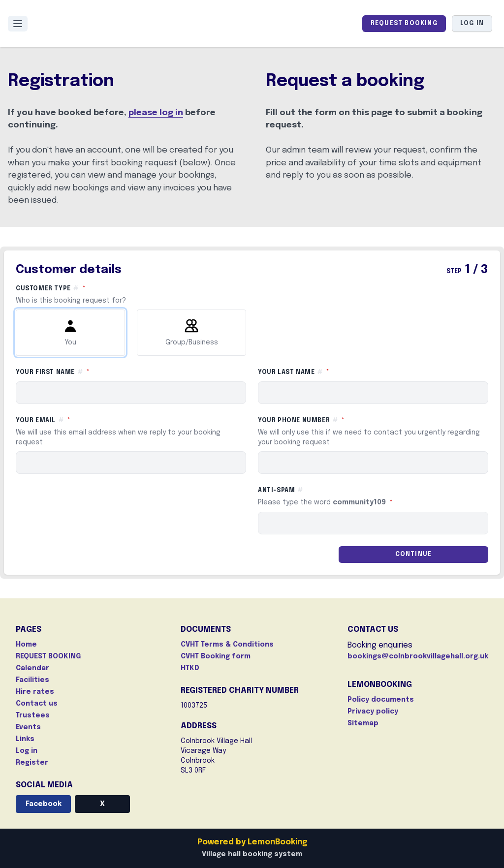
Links (25, 739)
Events (28, 727)
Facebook (44, 804)
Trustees (33, 715)
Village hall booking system (252, 854)
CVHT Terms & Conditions (227, 645)
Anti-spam (370, 497)
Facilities (32, 680)
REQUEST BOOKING (404, 24)
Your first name (97, 372)
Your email (131, 432)
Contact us (37, 704)
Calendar (32, 668)
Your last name (338, 372)
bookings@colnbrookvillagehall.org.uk (418, 656)
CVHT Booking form (216, 656)
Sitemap (363, 723)
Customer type (252, 295)
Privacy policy (373, 712)
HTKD (190, 668)
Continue (414, 555)
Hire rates (35, 692)
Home (26, 645)
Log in (472, 24)
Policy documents (381, 700)
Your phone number (373, 432)
